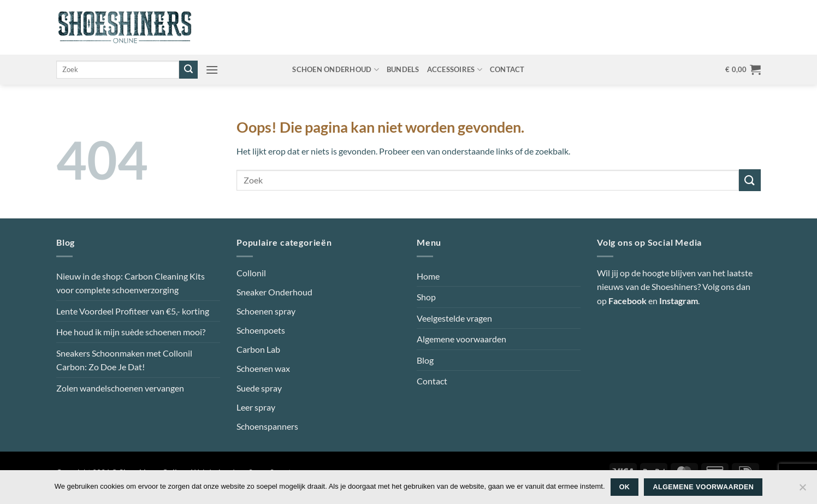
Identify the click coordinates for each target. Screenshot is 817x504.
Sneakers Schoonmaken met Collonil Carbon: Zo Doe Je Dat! (124, 360)
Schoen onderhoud (336, 70)
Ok (625, 487)
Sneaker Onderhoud (274, 292)
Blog (425, 360)
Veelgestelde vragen (454, 318)
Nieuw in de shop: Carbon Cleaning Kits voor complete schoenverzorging (131, 283)
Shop (426, 297)
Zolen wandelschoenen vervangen (120, 388)
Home (428, 276)
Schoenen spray (266, 311)
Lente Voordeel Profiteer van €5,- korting (133, 311)
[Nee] (802, 490)
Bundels (403, 69)
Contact (507, 69)
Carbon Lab (258, 349)
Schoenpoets (261, 330)
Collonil (251, 273)
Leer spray (256, 407)
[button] (212, 70)
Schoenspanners (267, 426)
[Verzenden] (188, 70)
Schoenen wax (263, 368)
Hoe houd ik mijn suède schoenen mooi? (131, 332)
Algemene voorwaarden (461, 339)
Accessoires (455, 70)
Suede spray (259, 388)
